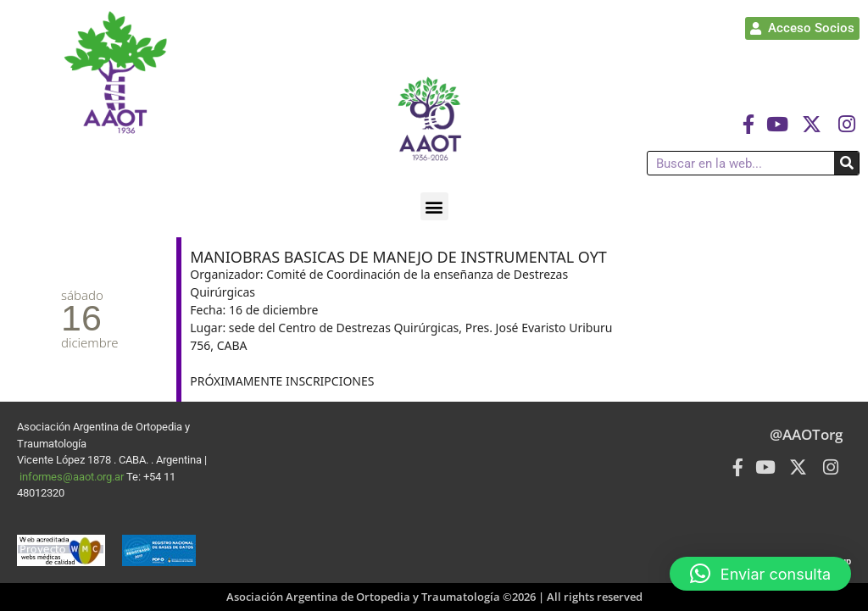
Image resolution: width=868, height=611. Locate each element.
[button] (434, 206)
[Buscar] (846, 163)
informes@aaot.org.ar (73, 477)
